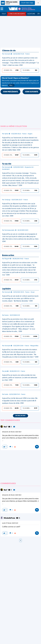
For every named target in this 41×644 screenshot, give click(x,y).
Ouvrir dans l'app (27, 3)
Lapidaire (6, 289)
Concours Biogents (17, 14)
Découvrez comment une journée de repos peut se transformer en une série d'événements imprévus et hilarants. (20, 82)
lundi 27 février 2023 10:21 (10, 523)
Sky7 (6, 427)
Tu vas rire (7, 164)
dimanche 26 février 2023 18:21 (12, 432)
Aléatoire (31, 14)
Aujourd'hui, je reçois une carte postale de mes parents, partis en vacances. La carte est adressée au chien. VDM (20, 378)
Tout (4, 14)
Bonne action (8, 255)
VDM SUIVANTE (32, 92)
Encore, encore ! (20, 416)
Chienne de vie (9, 51)
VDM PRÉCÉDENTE (10, 92)
